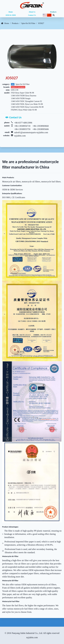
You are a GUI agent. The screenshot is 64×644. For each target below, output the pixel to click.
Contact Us (32, 15)
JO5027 (41, 23)
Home (11, 12)
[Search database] (54, 15)
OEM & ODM (11, 15)
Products (53, 12)
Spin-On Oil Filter (28, 23)
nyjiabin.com (20, 136)
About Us (32, 12)
